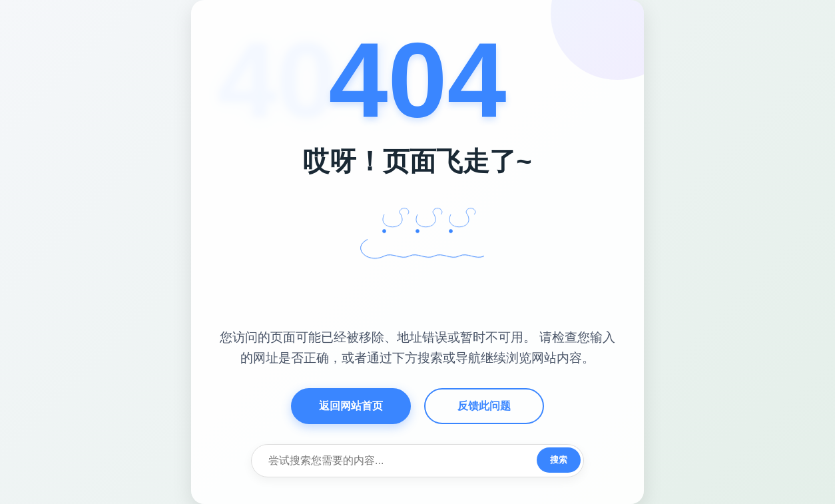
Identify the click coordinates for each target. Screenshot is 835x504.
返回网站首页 (351, 406)
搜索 (559, 460)
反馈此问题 (484, 406)
